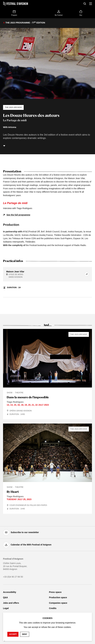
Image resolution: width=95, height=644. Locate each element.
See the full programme (18, 215)
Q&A (5, 597)
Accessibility (10, 592)
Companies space (58, 603)
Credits (53, 608)
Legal (6, 608)
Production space (58, 597)
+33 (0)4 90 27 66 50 (13, 577)
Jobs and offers (11, 603)
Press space (55, 592)
